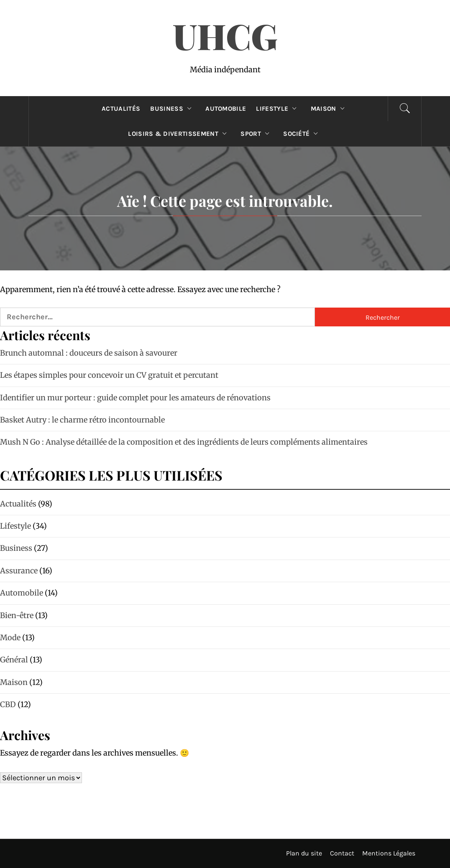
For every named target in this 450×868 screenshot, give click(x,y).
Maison (330, 109)
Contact (342, 853)
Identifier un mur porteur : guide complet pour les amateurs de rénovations (135, 398)
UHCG (225, 36)
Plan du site (304, 853)
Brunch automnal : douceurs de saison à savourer (89, 353)
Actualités (121, 109)
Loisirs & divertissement (179, 134)
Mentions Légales (389, 853)
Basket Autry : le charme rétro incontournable (82, 420)
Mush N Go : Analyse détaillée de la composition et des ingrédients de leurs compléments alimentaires (184, 442)
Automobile (226, 109)
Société (303, 134)
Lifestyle (278, 109)
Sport (257, 134)
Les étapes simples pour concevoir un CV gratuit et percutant (109, 375)
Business (173, 109)
